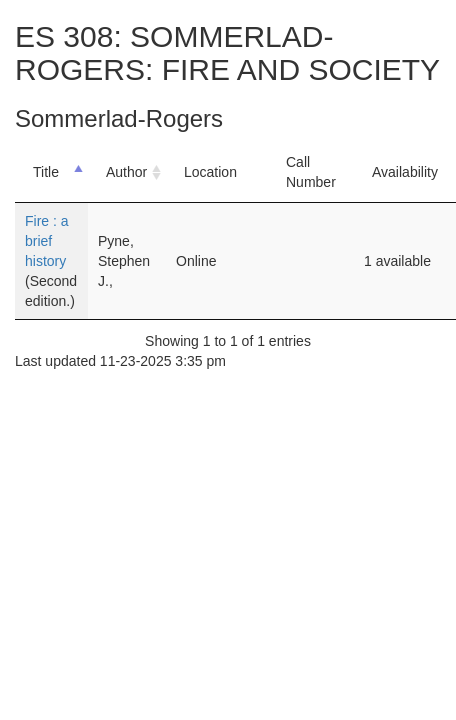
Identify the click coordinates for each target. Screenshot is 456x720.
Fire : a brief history (47, 241)
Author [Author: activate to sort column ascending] (126, 172)
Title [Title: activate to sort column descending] (46, 172)
